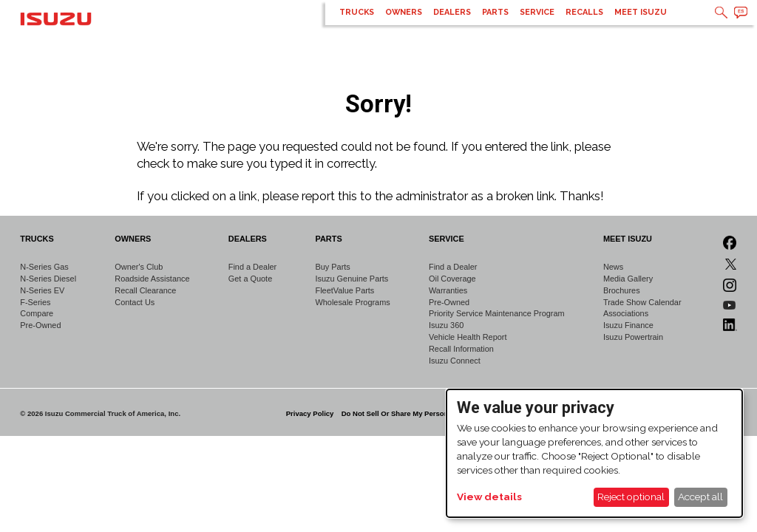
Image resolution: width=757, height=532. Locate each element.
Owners (404, 12)
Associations (626, 313)
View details (489, 497)
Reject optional (631, 497)
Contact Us (135, 302)
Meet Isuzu (641, 12)
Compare (37, 313)
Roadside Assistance (152, 279)
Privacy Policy (310, 413)
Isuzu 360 (446, 325)
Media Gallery (628, 279)
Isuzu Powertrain (633, 337)
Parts (495, 12)
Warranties (448, 290)
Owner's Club (139, 267)
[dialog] (594, 453)
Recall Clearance (145, 290)
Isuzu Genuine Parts (352, 279)
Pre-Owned (40, 325)
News (613, 267)
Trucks (357, 12)
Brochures (622, 290)
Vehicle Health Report (468, 337)
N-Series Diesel (48, 279)
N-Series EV (42, 290)
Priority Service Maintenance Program (497, 313)
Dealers (452, 12)
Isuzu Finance (628, 325)
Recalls (584, 12)
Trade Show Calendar (642, 302)
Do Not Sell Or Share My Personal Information (418, 413)
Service (537, 12)
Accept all (700, 497)
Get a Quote (250, 279)
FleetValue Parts (345, 290)
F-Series (35, 302)
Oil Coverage (452, 279)
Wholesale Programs (353, 302)
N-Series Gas (44, 267)
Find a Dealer (252, 267)
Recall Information (461, 349)
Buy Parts (333, 267)
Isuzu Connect (455, 361)
